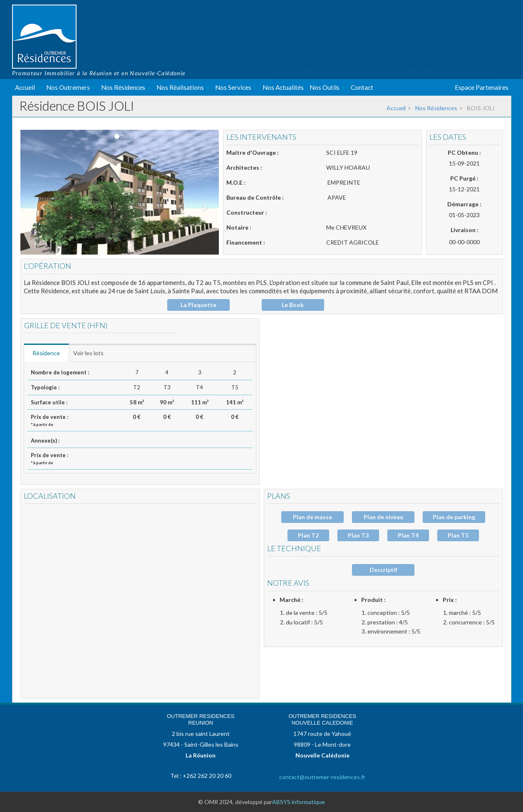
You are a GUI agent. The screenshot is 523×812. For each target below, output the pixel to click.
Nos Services (236, 87)
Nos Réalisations (183, 87)
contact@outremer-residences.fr (322, 777)
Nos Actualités (283, 87)
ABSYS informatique (299, 802)
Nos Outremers (71, 87)
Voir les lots (93, 353)
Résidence (48, 353)
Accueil (28, 87)
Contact (362, 87)
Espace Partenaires (482, 87)
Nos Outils (327, 87)
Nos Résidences (126, 87)
